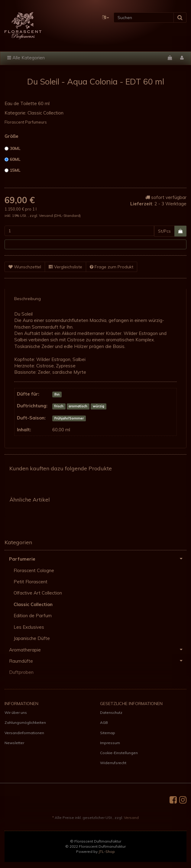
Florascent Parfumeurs (26, 122)
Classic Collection (45, 113)
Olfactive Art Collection (38, 593)
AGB (104, 722)
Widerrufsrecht (113, 763)
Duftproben (21, 672)
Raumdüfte (98, 661)
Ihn (57, 394)
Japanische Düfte (32, 638)
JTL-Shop (107, 851)
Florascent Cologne (34, 570)
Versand (46, 215)
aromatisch (78, 406)
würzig (99, 406)
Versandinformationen (24, 733)
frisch (59, 406)
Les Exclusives (29, 627)
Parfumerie (98, 559)
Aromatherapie (98, 650)
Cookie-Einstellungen (119, 753)
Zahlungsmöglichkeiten (25, 722)
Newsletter (14, 743)
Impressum (110, 743)
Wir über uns (16, 712)
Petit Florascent (31, 582)
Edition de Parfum (33, 616)
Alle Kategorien (26, 58)
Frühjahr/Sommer (69, 418)
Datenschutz (111, 712)
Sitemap (108, 733)
